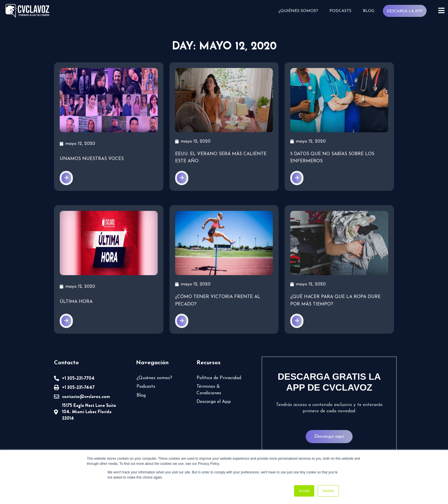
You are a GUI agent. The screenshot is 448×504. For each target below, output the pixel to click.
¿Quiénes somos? (298, 11)
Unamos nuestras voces (92, 159)
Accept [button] (304, 491)
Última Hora (76, 302)
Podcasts (340, 11)
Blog (369, 11)
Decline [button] (328, 491)
